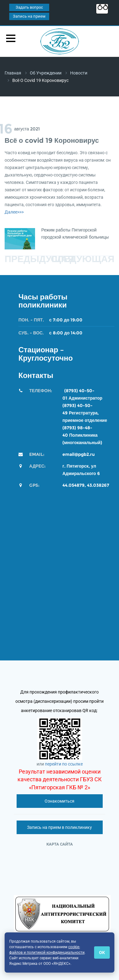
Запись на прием (29, 16)
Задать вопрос (29, 7)
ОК (102, 952)
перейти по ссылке (64, 764)
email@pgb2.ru (79, 454)
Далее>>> (14, 212)
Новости (79, 73)
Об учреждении (46, 73)
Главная (13, 73)
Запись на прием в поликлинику (59, 827)
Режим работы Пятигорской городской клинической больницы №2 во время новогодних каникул (75, 237)
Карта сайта (60, 844)
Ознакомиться (59, 801)
